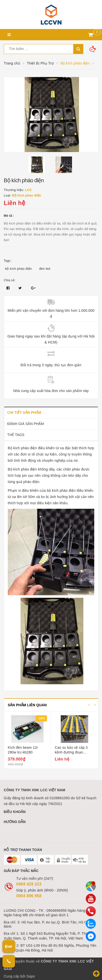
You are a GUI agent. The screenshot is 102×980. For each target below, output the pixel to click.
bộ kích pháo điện (18, 269)
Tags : (8, 261)
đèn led (45, 269)
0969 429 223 (29, 884)
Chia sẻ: (9, 280)
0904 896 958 (29, 896)
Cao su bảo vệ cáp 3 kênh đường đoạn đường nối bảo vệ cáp (72, 752)
